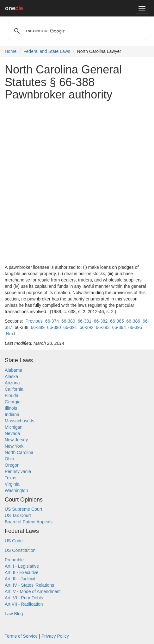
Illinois (11, 408)
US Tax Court (18, 515)
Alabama (13, 370)
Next (11, 334)
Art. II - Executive (22, 572)
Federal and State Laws (47, 51)
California (14, 389)
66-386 (133, 321)
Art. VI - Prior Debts (24, 598)
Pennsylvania (18, 471)
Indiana (12, 414)
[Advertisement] (77, 183)
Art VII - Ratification (24, 604)
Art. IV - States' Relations (29, 585)
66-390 (54, 327)
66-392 (87, 327)
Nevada (12, 433)
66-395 (135, 327)
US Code (14, 541)
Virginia (12, 484)
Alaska (11, 376)
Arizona (12, 383)
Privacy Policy (55, 636)
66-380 (68, 321)
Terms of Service (21, 636)
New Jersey (16, 440)
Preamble (14, 560)
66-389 (38, 327)
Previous (34, 321)
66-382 (101, 321)
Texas (11, 478)
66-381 (84, 321)
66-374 (52, 321)
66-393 (103, 327)
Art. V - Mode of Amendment (33, 591)
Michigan (14, 427)
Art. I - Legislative (22, 566)
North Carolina (19, 452)
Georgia (13, 402)
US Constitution (20, 550)
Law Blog (14, 614)
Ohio (9, 459)
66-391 (70, 327)
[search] (76, 31)
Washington (16, 490)
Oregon (12, 465)
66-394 (119, 327)
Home (11, 51)
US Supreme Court (23, 509)
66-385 (117, 321)
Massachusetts (19, 421)
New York (14, 446)
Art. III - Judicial (20, 579)
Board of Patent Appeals (29, 522)
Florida (12, 395)
